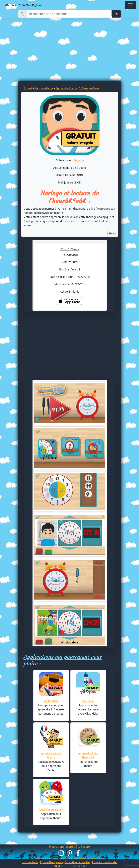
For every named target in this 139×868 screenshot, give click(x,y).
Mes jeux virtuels (95, 859)
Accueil (28, 88)
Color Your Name (44, 859)
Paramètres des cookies (77, 862)
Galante (79, 160)
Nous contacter (30, 862)
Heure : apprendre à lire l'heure (69, 847)
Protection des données (105, 862)
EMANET (57, 866)
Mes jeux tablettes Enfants (24, 5)
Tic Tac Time (51, 701)
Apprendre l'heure (66, 88)
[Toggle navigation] (130, 5)
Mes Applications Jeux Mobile (70, 859)
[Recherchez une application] (69, 14)
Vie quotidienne (44, 88)
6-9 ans (95, 88)
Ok (117, 14)
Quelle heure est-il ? (51, 810)
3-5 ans (84, 88)
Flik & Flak (88, 701)
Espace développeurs (51, 862)
